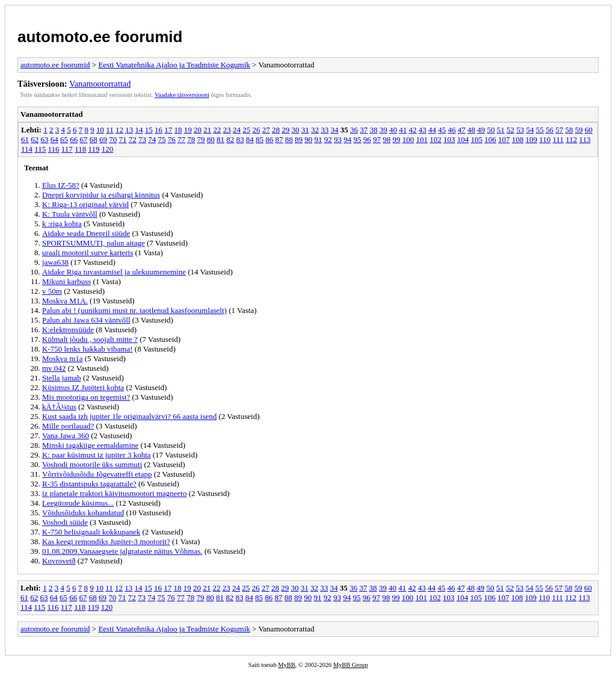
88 (289, 139)
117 (67, 149)
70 (113, 139)
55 (540, 130)
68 (94, 139)
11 (110, 130)
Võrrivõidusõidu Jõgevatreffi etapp (97, 474)
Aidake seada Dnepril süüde (86, 233)
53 (520, 130)
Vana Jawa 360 (66, 436)
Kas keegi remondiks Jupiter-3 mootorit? (106, 541)
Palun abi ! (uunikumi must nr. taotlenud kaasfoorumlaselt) (134, 310)
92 (328, 139)
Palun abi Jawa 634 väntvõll (86, 320)
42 (412, 130)
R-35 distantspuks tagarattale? (89, 484)
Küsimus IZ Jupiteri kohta (83, 387)
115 (40, 149)
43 (423, 130)
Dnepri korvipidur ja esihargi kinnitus (101, 195)
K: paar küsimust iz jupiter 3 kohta (97, 455)
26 (256, 130)
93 (338, 139)
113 (585, 139)
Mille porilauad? (68, 426)
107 (504, 139)
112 (571, 139)
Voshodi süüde (65, 522)
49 (481, 130)
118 (80, 149)
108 (518, 139)
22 (217, 130)
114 (27, 149)
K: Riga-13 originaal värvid (85, 204)
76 (172, 139)
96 (367, 139)
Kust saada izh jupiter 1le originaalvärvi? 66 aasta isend (129, 416)
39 (383, 130)
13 (129, 130)
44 (432, 130)
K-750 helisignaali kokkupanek (91, 532)
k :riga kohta (62, 224)
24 (237, 130)
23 (227, 130)
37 (364, 130)
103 (449, 139)
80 (211, 139)
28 (276, 130)
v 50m (52, 291)
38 (373, 130)
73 (142, 139)
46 (451, 130)
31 (305, 130)
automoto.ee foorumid (100, 37)
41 (403, 130)
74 (152, 139)
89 (299, 139)
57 (559, 130)
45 (442, 130)
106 (490, 139)
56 (550, 130)
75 (162, 139)
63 (45, 139)
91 (319, 139)
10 (100, 130)
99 (397, 139)
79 (201, 139)
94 (347, 139)
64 (54, 139)
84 (250, 139)
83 (240, 139)
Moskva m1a (63, 358)
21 (207, 130)
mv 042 (54, 368)
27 (266, 130)
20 (198, 130)
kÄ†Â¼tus (59, 407)
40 (393, 130)
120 (108, 149)
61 (25, 139)
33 (325, 130)
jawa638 (55, 262)
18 (178, 130)
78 (191, 139)
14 (139, 130)
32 (315, 130)
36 (354, 130)
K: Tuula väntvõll (70, 214)
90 (308, 139)
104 (463, 139)
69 (103, 139)
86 (269, 139)
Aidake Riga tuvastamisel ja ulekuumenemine (114, 272)
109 (532, 139)
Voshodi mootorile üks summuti (92, 464)
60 (589, 130)
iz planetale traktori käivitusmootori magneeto (114, 493)
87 (279, 139)
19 (188, 130)
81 (220, 139)
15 (149, 130)
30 (295, 130)
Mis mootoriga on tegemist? (86, 397)
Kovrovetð (59, 561)
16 (159, 130)
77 (181, 139)
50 (491, 130)
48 (471, 130)
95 (358, 139)
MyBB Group (350, 665)
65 (64, 139)
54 (530, 130)
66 (74, 139)
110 (545, 139)
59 (579, 130)
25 (246, 130)
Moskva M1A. (65, 301)
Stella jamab (62, 378)
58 (569, 130)
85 (260, 139)
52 (510, 130)
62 (35, 139)
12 (119, 130)
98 (387, 139)
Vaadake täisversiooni (182, 95)
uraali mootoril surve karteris (88, 253)
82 (230, 139)
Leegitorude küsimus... (78, 503)
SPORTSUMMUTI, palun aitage (94, 243)
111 (559, 139)
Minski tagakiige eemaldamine (90, 445)
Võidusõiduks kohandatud (83, 513)
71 (123, 139)
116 (54, 149)
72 (133, 139)
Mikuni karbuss (66, 281)
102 (436, 139)
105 (477, 139)
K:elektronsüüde (68, 330)
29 (285, 130)
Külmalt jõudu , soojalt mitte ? (90, 339)
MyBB (286, 665)
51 (501, 130)
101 (422, 139)
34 (334, 130)
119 (94, 149)
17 (168, 130)
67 (84, 139)
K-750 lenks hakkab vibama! (88, 349)
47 (462, 130)
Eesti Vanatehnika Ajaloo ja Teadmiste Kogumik (174, 65)
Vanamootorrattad (100, 84)
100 (408, 139)
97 (377, 139)
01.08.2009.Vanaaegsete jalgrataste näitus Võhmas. (122, 551)
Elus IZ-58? (61, 185)
